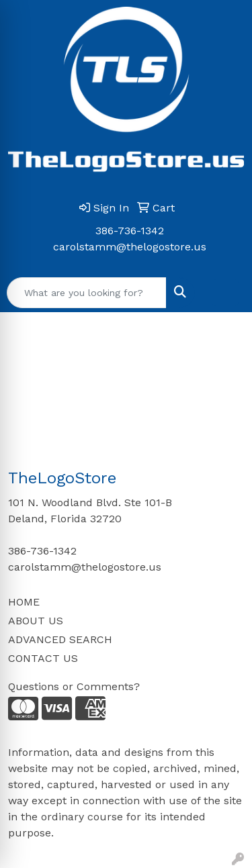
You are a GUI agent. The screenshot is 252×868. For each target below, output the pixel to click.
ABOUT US (36, 621)
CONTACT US (43, 658)
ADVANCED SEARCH (60, 639)
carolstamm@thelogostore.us (130, 247)
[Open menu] (225, 293)
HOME (24, 602)
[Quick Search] (87, 293)
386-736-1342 (130, 231)
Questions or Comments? (74, 686)
